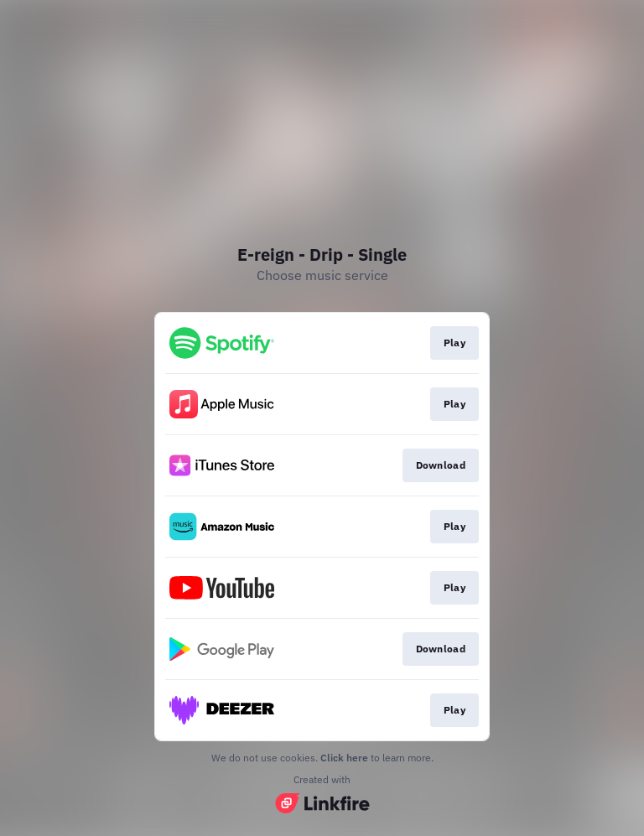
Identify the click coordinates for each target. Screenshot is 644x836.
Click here (344, 758)
